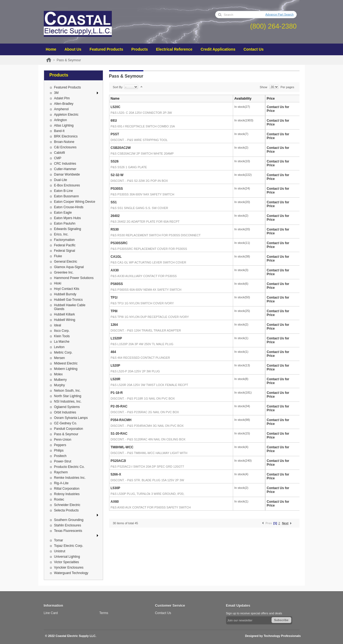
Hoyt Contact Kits (67, 289)
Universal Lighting (67, 557)
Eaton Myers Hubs (68, 218)
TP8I (114, 311)
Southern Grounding (69, 520)
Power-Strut (63, 461)
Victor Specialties (67, 562)
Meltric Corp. (63, 352)
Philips (59, 450)
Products (140, 49)
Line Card (51, 613)
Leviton (59, 347)
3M (56, 93)
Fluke (58, 256)
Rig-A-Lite (61, 483)
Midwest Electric (66, 363)
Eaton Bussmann (67, 196)
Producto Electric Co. (69, 467)
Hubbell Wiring (65, 320)
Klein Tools (62, 336)
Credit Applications (218, 49)
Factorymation (64, 240)
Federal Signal (65, 251)
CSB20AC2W (121, 148)
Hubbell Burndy (65, 294)
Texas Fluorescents (68, 531)
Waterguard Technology (71, 573)
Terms (104, 613)
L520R (116, 379)
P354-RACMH (121, 420)
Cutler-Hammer (65, 169)
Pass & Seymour (66, 434)
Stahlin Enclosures (68, 525)
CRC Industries (65, 164)
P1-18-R (117, 393)
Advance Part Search (280, 14)
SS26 (115, 161)
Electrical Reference (174, 49)
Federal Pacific (65, 245)
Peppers (60, 445)
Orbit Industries (65, 412)
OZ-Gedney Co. (66, 423)
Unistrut (60, 551)
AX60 (115, 502)
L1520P (116, 338)
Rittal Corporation (67, 489)
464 (113, 352)
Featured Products (106, 49)
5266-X (116, 474)
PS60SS (117, 284)
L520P (115, 366)
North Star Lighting (68, 396)
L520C (116, 107)
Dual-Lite (61, 180)
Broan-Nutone (64, 142)
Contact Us (254, 49)
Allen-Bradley (64, 104)
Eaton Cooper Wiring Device (75, 202)
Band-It (59, 131)
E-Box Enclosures (67, 185)
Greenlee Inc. (64, 272)
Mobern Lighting (66, 369)
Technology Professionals (282, 636)
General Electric (66, 262)
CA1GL (116, 257)
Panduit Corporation (69, 429)
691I (114, 121)
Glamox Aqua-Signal (69, 267)
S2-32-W (117, 175)
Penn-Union (63, 440)
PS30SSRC (119, 243)
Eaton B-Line (64, 191)
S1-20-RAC (119, 434)
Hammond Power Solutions (74, 278)
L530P (115, 488)
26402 (115, 216)
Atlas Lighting (64, 125)
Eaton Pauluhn (65, 223)
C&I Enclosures (65, 147)
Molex (58, 374)
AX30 (115, 270)
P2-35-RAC (119, 406)
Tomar (59, 540)
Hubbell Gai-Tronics (69, 300)
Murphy (60, 385)
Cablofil (60, 153)
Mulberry (61, 380)
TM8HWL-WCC (122, 447)
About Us (73, 49)
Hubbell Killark (65, 314)
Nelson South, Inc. (67, 391)
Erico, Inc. (61, 234)
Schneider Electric (67, 505)
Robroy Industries (67, 494)
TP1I (114, 298)
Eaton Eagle (63, 213)
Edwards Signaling (68, 229)
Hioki (58, 283)
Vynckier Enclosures (69, 568)
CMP (58, 158)
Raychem (61, 472)
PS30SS (117, 189)
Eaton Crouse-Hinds (69, 207)
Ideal (58, 325)
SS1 (114, 202)
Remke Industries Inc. (70, 478)
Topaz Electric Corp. (69, 546)
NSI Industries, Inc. (68, 401)
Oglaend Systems (67, 407)
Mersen (60, 358)
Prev (269, 523)
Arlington (61, 120)
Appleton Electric (66, 115)
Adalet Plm (62, 98)
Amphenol (61, 109)
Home (51, 49)
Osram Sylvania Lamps (71, 418)
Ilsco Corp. (62, 331)
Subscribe (281, 620)
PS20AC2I (118, 461)
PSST (115, 134)
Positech (60, 456)
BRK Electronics (66, 136)
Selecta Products (67, 510)
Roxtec (59, 499)
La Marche (62, 342)
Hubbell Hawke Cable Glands (70, 307)
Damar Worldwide (67, 174)
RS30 (115, 229)
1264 (114, 325)
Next (285, 523)
